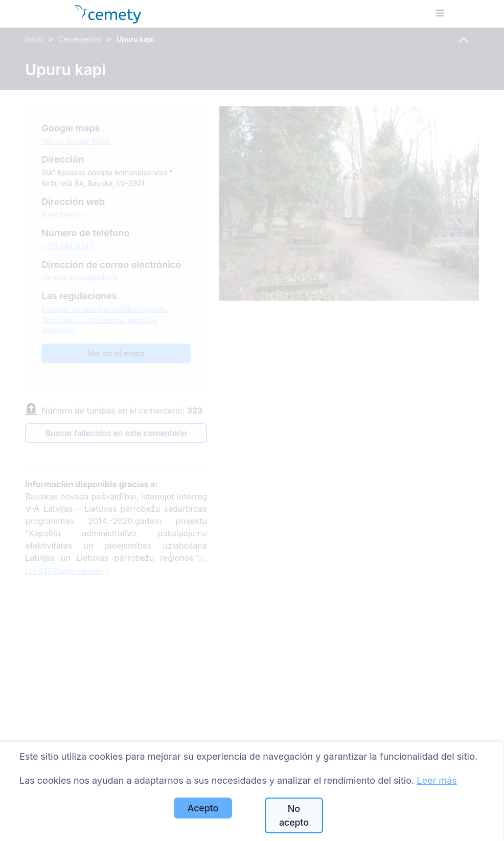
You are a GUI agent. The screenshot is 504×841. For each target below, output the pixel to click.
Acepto (203, 808)
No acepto (294, 815)
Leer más (437, 780)
